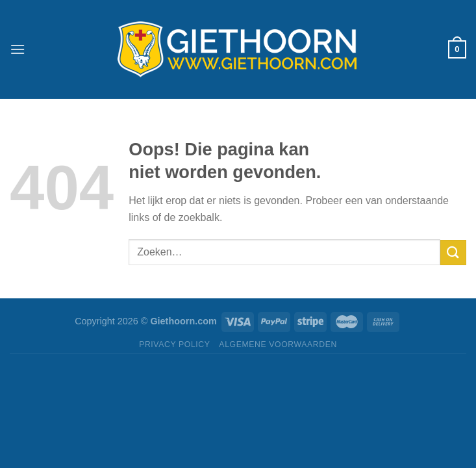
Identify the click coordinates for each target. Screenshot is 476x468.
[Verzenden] (453, 253)
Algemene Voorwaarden (278, 344)
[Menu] (18, 49)
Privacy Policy (174, 344)
